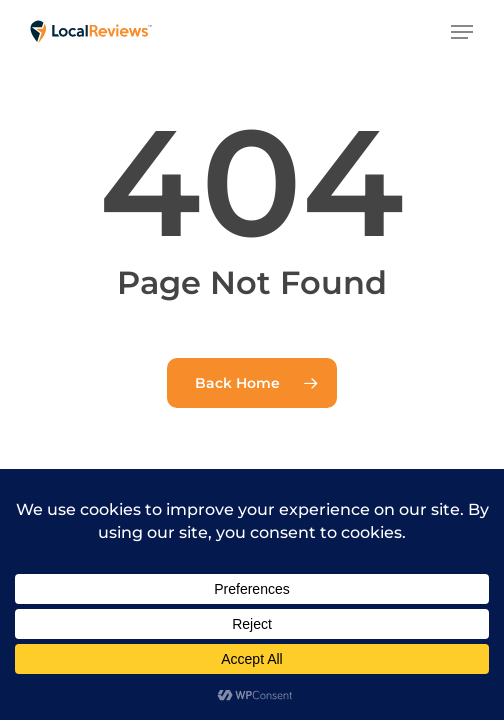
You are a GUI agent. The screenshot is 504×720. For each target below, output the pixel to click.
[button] (462, 32)
